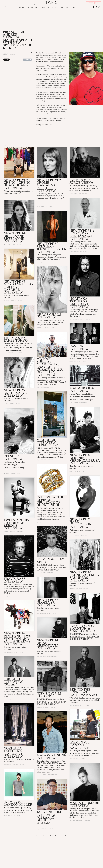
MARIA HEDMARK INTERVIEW (85, 804)
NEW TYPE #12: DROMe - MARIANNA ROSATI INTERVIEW (49, 185)
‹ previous (43, 836)
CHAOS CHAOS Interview (49, 316)
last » (67, 836)
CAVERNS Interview (79, 347)
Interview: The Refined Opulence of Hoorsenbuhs (50, 501)
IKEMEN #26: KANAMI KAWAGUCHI (80, 745)
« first (36, 836)
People (6, 53)
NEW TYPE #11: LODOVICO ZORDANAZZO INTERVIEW (82, 235)
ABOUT (4, 860)
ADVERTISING (23, 860)
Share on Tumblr (27, 60)
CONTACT (10, 860)
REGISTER (90, 3)
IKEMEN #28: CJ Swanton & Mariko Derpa (83, 628)
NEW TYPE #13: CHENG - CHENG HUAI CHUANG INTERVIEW (17, 184)
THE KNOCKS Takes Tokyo (16, 339)
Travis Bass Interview (15, 580)
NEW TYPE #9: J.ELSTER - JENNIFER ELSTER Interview (51, 248)
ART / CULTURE (32, 7)
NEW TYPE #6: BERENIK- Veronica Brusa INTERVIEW (85, 459)
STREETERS (64, 7)
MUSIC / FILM (45, 7)
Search (4, 7)
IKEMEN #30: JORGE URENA (81, 181)
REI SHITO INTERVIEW (13, 458)
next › (62, 836)
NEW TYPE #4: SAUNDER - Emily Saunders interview (85, 576)
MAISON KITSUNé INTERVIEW (51, 757)
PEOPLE (55, 7)
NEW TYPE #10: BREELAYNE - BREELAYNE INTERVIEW (16, 237)
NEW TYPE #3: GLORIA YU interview (48, 603)
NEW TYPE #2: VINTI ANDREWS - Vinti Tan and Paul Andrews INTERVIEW (18, 639)
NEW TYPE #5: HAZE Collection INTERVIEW (81, 523)
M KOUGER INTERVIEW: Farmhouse (47, 443)
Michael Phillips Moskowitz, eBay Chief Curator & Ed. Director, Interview (50, 367)
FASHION (21, 7)
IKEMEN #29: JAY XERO (50, 561)
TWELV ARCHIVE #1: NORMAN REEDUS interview (18, 524)
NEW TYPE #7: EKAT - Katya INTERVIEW (15, 393)
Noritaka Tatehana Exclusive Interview (79, 303)
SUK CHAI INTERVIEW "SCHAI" (13, 682)
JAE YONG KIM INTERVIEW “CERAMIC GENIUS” (49, 816)
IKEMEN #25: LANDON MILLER (18, 803)
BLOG (73, 7)
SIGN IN (98, 3)
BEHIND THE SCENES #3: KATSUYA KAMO (83, 692)
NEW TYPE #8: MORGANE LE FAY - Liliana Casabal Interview (19, 287)
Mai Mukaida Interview (82, 390)
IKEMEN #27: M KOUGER (49, 695)
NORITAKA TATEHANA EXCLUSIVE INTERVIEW (13, 753)
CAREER (16, 860)
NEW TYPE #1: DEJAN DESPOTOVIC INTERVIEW (48, 644)
